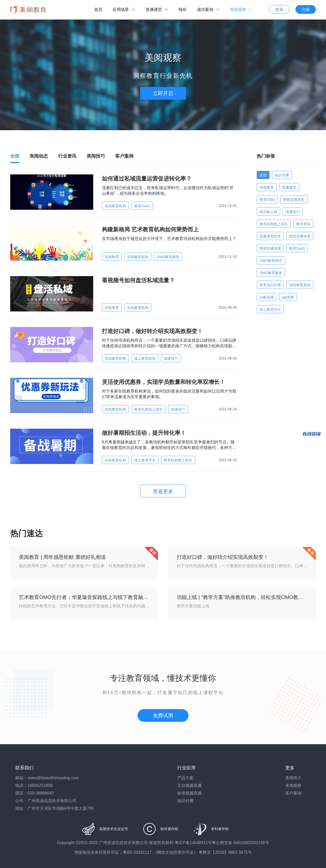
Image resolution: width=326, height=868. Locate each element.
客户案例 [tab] (124, 156)
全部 (263, 175)
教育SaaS (142, 206)
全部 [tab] (15, 156)
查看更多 (163, 491)
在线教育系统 (300, 285)
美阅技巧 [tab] (96, 156)
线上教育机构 (145, 358)
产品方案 (185, 778)
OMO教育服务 (168, 257)
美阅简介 (293, 778)
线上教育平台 (145, 460)
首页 (98, 10)
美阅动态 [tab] (39, 156)
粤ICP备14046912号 (193, 843)
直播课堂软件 (270, 236)
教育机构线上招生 (148, 409)
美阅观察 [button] (241, 10)
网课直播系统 (270, 248)
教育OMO (267, 200)
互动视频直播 (189, 785)
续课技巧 (171, 358)
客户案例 (293, 793)
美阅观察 (293, 785)
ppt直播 (288, 297)
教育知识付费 (270, 285)
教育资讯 (303, 224)
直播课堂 (289, 187)
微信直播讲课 (300, 236)
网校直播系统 (294, 200)
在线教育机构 (115, 206)
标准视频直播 (189, 793)
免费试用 (163, 715)
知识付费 (282, 175)
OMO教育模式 (271, 261)
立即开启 (163, 93)
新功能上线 (268, 212)
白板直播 (267, 297)
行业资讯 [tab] (67, 156)
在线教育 (112, 257)
